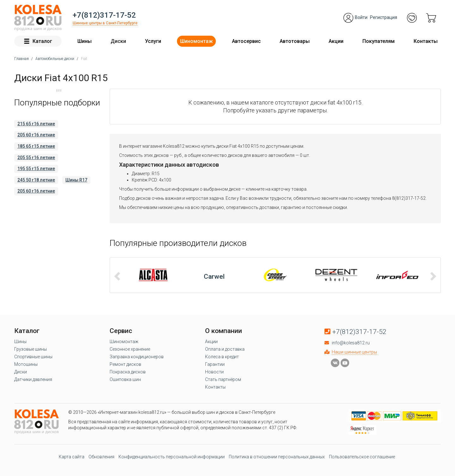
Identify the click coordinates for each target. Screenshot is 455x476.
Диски (118, 41)
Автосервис (246, 41)
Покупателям (379, 41)
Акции (336, 41)
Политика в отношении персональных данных (277, 457)
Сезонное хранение (130, 349)
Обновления (101, 457)
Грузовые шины (30, 349)
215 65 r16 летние (36, 124)
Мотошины (26, 364)
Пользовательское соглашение (362, 457)
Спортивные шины (33, 357)
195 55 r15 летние (36, 169)
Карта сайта (72, 457)
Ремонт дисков (125, 364)
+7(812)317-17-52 (104, 15)
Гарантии (215, 364)
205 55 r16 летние (36, 158)
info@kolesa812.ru (351, 343)
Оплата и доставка (225, 349)
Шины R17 (76, 180)
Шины (85, 41)
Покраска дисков (128, 372)
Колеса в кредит (222, 357)
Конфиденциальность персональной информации (172, 457)
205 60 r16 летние (36, 135)
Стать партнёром (223, 379)
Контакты (426, 41)
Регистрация (384, 17)
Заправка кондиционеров (137, 357)
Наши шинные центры (354, 352)
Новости (214, 372)
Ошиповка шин (125, 379)
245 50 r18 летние (36, 180)
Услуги (153, 41)
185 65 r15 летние (36, 146)
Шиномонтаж (196, 41)
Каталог (38, 41)
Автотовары (295, 41)
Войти (361, 17)
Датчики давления (33, 379)
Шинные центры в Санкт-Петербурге (105, 23)
